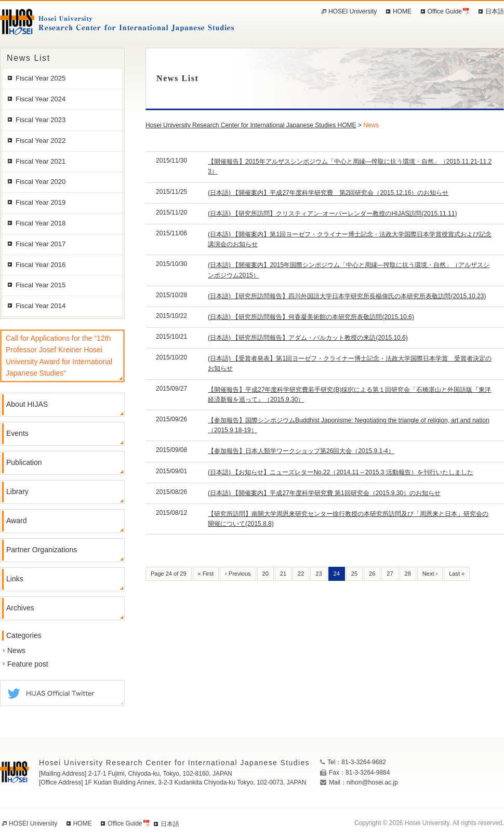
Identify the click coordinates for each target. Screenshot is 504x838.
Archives (20, 608)
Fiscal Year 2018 (41, 223)
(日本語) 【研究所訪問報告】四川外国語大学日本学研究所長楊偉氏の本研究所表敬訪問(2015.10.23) (347, 296)
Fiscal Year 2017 (41, 244)
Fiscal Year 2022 (41, 141)
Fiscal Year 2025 (41, 78)
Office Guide (445, 11)
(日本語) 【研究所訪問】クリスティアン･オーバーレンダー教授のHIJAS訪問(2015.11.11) (332, 214)
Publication (24, 462)
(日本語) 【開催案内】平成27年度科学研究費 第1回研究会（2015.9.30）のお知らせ (324, 493)
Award (16, 521)
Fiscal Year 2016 (41, 265)
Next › (430, 574)
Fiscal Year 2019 (41, 202)
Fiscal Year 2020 (41, 182)
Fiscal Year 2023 (41, 120)
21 (283, 574)
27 (390, 574)
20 (266, 574)
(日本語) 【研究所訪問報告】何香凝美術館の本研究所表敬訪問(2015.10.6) (311, 317)
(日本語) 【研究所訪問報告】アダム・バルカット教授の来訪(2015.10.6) (308, 338)
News (16, 650)
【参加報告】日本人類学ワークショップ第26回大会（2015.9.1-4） (301, 451)
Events (17, 433)
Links (15, 579)
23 (319, 574)
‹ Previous (238, 574)
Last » (457, 574)
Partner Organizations (42, 550)
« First (206, 574)
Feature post (28, 664)
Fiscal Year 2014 (41, 306)
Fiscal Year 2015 (41, 285)
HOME (402, 11)
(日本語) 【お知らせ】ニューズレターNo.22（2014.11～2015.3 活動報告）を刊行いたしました (341, 472)
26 (372, 574)
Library (17, 491)
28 (408, 574)
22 (301, 574)
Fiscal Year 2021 (41, 161)
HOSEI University (353, 11)
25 (354, 574)
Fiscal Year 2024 (41, 99)
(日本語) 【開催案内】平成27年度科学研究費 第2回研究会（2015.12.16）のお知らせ (328, 193)
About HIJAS (27, 404)
